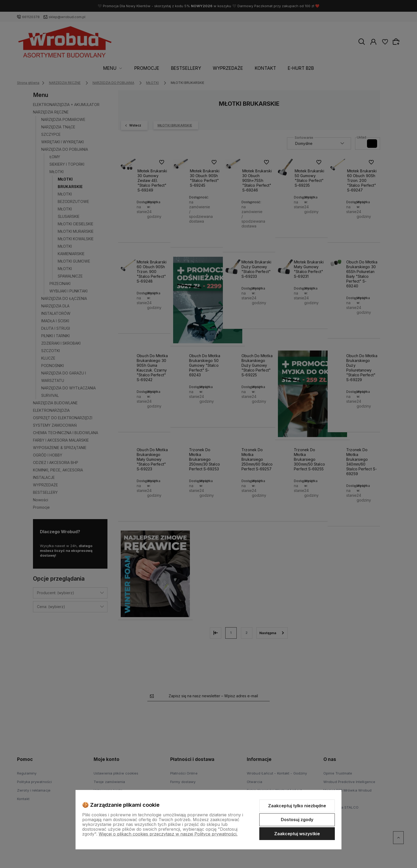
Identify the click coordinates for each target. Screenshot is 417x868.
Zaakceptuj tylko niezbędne (297, 806)
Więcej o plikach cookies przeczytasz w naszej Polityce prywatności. (168, 834)
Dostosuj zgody (297, 820)
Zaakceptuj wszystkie (297, 834)
